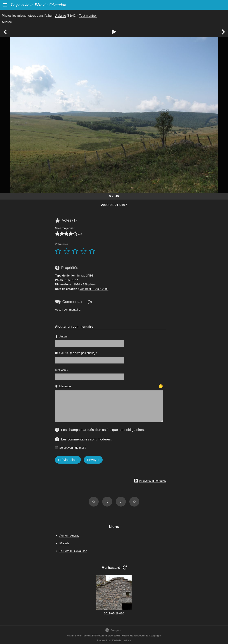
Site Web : (62, 370)
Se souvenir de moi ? (73, 448)
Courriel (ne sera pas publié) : (78, 353)
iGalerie (64, 543)
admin (127, 640)
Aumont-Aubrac (69, 536)
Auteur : (64, 336)
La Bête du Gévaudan (73, 551)
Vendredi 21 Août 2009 (94, 289)
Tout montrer (88, 16)
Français (113, 630)
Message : (66, 386)
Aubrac (61, 16)
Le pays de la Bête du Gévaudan (39, 5)
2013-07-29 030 (114, 613)
